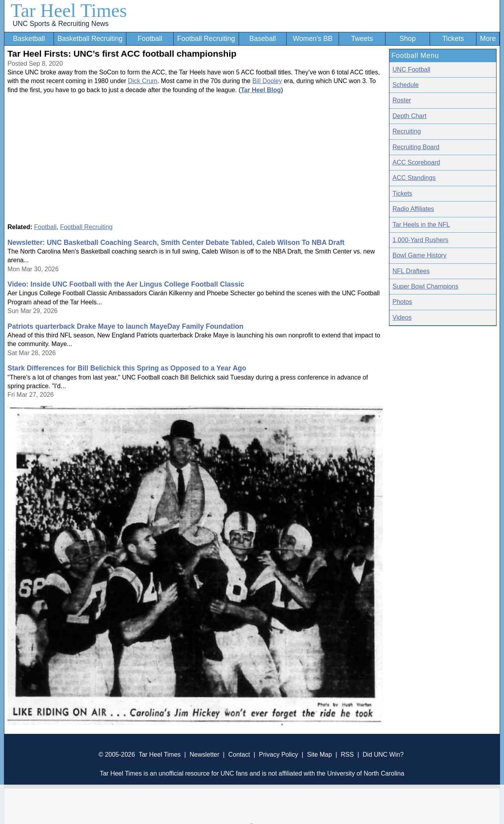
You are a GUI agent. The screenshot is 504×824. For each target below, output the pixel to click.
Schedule (406, 85)
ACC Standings (414, 178)
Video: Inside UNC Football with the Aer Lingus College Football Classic (126, 284)
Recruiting (407, 131)
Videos (402, 318)
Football (150, 39)
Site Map (320, 755)
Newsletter (204, 755)
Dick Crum (143, 81)
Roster (402, 100)
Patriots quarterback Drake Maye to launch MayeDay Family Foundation (125, 326)
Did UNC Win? (383, 755)
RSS (347, 755)
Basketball (29, 39)
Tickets (453, 39)
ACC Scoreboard (416, 162)
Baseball (263, 39)
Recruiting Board (416, 147)
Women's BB (313, 39)
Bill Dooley (267, 81)
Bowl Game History (420, 255)
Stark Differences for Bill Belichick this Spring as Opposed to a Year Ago (127, 368)
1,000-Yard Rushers (421, 240)
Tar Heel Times (69, 10)
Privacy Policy (278, 755)
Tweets (362, 39)
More (488, 39)
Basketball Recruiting (90, 39)
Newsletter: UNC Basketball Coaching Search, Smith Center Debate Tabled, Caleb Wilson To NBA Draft (176, 243)
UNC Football (411, 69)
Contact (239, 755)
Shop (408, 39)
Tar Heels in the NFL (421, 225)
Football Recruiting (206, 39)
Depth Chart (409, 116)
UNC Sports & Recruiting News (60, 24)
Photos (402, 302)
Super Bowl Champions (425, 286)
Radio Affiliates (413, 209)
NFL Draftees (411, 271)
